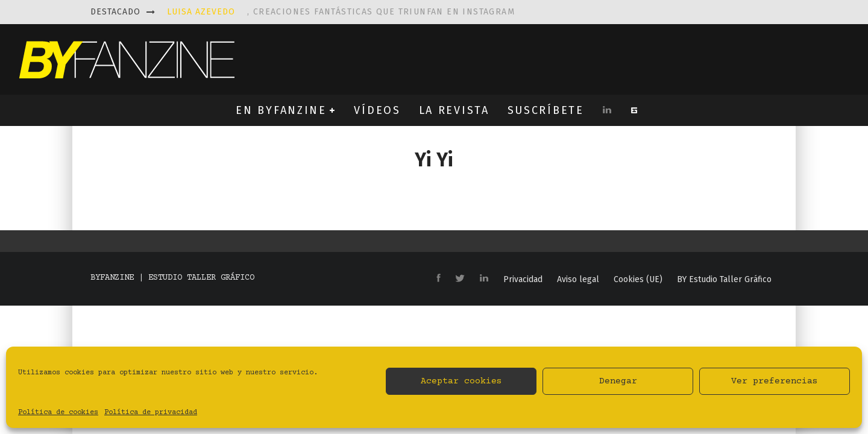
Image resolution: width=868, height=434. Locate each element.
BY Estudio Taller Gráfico (724, 280)
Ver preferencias (775, 381)
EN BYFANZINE (281, 110)
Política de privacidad (151, 413)
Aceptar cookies (461, 381)
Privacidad (523, 280)
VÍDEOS (377, 110)
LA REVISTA (454, 110)
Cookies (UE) (638, 280)
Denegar (618, 381)
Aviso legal (578, 280)
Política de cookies (58, 413)
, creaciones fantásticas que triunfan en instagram (341, 12)
